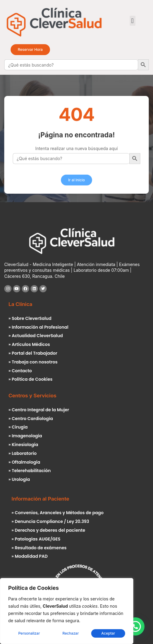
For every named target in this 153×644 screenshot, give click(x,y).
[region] (67, 611)
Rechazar (71, 633)
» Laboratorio (23, 453)
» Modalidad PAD (30, 556)
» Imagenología (25, 436)
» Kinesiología (23, 445)
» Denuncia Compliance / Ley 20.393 (50, 521)
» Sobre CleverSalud (30, 318)
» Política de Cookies (30, 379)
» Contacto (20, 371)
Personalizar (29, 633)
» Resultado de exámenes (39, 548)
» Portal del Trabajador (33, 353)
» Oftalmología (24, 462)
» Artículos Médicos (29, 344)
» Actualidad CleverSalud (36, 336)
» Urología (19, 479)
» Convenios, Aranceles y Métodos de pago (58, 513)
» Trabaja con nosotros (33, 362)
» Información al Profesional (38, 327)
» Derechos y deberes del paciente (48, 530)
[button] (133, 21)
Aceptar (108, 633)
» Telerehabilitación (30, 471)
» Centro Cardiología (31, 419)
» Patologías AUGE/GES (36, 539)
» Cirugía (18, 427)
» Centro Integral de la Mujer (39, 410)
